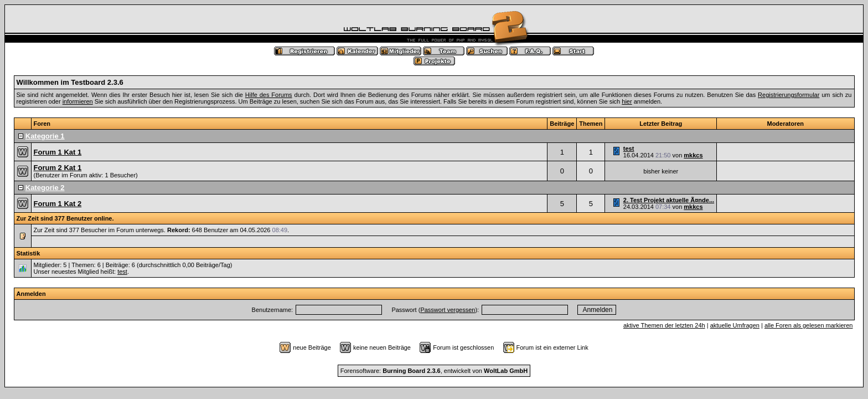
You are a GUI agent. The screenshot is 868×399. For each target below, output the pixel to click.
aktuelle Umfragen (735, 325)
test (629, 149)
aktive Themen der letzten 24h (664, 325)
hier (627, 101)
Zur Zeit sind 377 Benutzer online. (65, 218)
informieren (78, 101)
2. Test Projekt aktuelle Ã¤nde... (669, 200)
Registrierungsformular (789, 95)
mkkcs (693, 155)
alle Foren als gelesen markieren (809, 325)
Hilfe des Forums (269, 95)
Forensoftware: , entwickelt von (434, 371)
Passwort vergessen (448, 310)
